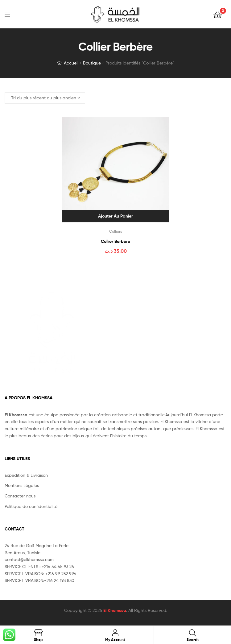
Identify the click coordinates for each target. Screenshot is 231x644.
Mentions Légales (22, 485)
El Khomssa (115, 610)
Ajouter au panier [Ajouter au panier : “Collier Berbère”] (115, 216)
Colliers (116, 231)
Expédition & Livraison (26, 475)
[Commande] (45, 98)
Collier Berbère (115, 241)
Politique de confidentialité (31, 506)
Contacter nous (20, 496)
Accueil (71, 63)
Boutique (92, 63)
